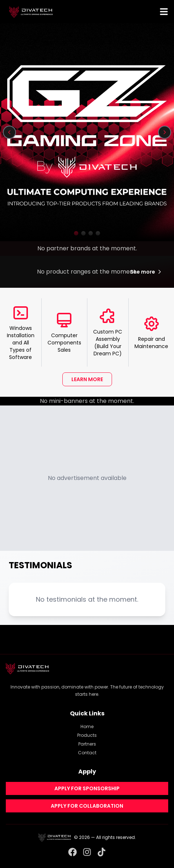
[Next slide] (165, 132)
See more (146, 272)
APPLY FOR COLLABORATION (87, 806)
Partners (87, 744)
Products (87, 735)
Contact (87, 753)
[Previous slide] (9, 132)
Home (87, 726)
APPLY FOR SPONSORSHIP (87, 788)
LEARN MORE (87, 379)
